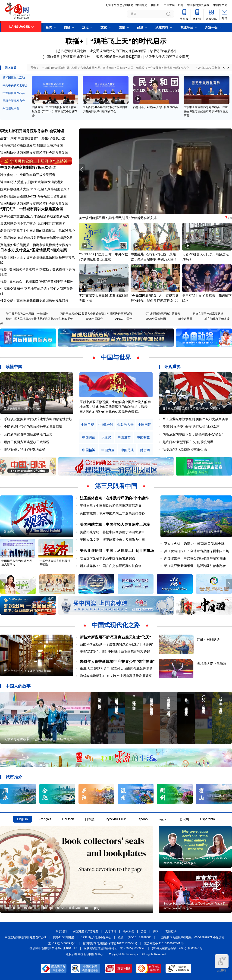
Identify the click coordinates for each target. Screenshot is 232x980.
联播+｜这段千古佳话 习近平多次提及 (161, 57)
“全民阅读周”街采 (144, 296)
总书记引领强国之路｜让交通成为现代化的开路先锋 (94, 51)
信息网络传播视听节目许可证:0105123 (53, 948)
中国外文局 (220, 5)
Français (45, 819)
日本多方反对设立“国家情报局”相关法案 (34, 250)
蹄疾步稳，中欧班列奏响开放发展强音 (28, 175)
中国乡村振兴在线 (198, 5)
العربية (164, 819)
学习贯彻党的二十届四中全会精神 (27, 314)
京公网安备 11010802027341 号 (164, 943)
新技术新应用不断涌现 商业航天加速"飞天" (116, 637)
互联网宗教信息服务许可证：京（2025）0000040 (114, 948)
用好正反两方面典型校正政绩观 (27, 442)
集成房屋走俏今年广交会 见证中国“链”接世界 (33, 223)
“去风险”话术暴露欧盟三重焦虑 (185, 450)
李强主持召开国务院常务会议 (24, 131)
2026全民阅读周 (156, 319)
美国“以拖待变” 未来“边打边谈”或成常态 (191, 427)
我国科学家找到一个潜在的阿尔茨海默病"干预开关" (117, 644)
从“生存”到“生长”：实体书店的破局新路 (28, 671)
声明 (156, 931)
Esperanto (207, 819)
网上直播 (10, 68)
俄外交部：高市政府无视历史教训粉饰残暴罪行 (34, 301)
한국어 (184, 819)
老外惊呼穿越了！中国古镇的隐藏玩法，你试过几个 (38, 231)
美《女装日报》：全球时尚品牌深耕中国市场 (197, 551)
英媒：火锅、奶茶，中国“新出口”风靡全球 (194, 544)
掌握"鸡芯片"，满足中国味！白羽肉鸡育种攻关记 (115, 651)
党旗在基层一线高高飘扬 (208, 314)
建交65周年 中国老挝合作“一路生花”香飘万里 (33, 138)
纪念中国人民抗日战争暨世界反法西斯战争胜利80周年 (39, 319)
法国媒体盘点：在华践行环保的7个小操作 (114, 498)
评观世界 (172, 367)
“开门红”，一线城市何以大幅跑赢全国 (32, 209)
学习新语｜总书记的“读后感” (154, 51)
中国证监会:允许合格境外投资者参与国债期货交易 (36, 238)
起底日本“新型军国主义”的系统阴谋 (188, 442)
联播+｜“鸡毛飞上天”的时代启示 (116, 41)
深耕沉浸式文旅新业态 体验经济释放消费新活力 (35, 216)
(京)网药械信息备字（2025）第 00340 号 (177, 948)
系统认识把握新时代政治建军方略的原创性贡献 (38, 419)
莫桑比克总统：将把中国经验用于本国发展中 (112, 532)
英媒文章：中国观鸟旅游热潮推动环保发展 (111, 506)
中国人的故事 (18, 686)
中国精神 (89, 450)
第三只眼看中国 (116, 486)
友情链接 (171, 931)
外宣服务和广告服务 (86, 931)
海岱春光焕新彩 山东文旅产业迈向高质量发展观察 (116, 676)
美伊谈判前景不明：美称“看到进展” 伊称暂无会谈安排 (118, 218)
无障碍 (222, 963)
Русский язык (116, 819)
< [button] (224, 68)
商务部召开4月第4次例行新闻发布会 (155, 107)
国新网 (155, 5)
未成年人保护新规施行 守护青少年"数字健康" (117, 662)
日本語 (90, 819)
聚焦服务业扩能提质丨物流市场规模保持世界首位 (36, 245)
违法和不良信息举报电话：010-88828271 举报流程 (193, 937)
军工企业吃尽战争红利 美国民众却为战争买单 (195, 419)
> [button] (228, 68)
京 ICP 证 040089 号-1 (62, 943)
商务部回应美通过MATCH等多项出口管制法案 (33, 196)
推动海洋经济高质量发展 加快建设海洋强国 (31, 145)
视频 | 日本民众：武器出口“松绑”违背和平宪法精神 (37, 282)
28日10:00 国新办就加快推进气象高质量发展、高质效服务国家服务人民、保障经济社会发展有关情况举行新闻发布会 (117, 68)
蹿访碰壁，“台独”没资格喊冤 (24, 450)
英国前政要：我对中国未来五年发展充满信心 (112, 513)
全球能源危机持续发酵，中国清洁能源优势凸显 (193, 532)
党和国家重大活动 (14, 78)
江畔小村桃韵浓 (208, 640)
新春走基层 (185, 319)
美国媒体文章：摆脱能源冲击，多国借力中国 (112, 540)
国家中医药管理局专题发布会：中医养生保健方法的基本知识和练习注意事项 (206, 111)
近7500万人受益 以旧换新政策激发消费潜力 (32, 182)
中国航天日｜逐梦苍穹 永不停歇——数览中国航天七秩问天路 (88, 57)
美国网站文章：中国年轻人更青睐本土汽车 (115, 524)
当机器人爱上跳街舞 (212, 664)
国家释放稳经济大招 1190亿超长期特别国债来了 (35, 189)
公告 (144, 931)
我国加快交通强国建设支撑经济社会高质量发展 (34, 153)
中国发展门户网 (173, 5)
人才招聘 (111, 931)
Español (143, 819)
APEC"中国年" (124, 319)
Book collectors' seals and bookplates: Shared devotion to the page (53, 908)
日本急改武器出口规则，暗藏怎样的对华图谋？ (191, 409)
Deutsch (68, 819)
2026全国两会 (94, 319)
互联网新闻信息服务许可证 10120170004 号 (110, 943)
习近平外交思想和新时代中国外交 (126, 5)
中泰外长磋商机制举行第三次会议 (28, 168)
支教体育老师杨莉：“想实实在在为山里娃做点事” (39, 739)
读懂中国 (14, 367)
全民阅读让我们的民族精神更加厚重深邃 (33, 427)
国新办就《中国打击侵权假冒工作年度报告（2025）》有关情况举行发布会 (55, 111)
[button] (229, 169)
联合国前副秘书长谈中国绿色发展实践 (107, 558)
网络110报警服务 (64, 937)
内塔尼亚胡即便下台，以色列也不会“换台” (193, 434)
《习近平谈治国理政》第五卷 (162, 314)
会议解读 (57, 131)
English (22, 819)
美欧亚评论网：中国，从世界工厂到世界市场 (117, 551)
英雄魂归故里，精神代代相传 (22, 409)
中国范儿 (137, 254)
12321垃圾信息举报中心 (96, 937)
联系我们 (129, 931)
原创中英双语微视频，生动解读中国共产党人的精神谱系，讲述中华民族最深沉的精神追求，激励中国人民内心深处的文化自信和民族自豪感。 (115, 407)
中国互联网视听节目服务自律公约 (26, 937)
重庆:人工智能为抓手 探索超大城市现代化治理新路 (116, 669)
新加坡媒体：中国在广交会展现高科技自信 (111, 566)
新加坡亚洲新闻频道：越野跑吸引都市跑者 (195, 566)
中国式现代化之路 (116, 625)
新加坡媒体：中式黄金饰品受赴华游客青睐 (195, 558)
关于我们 (61, 931)
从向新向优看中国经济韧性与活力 (28, 434)
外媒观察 (9, 532)
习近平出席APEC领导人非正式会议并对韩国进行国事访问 (96, 314)
